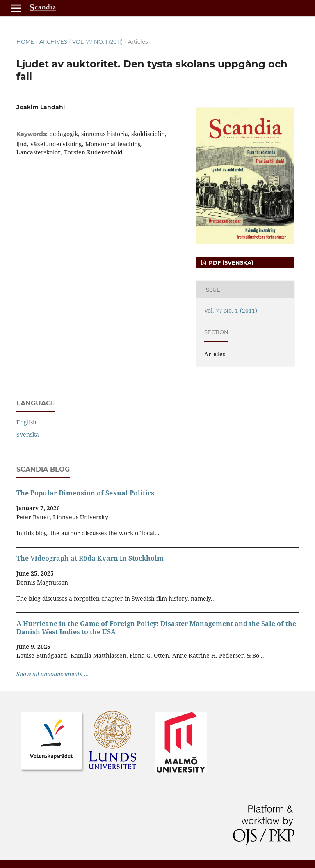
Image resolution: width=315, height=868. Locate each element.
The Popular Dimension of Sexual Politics (85, 493)
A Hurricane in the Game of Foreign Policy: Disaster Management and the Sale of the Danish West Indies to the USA (156, 628)
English (26, 422)
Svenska (28, 434)
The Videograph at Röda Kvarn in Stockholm (90, 558)
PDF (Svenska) (230, 262)
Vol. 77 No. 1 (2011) (97, 41)
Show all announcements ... (53, 674)
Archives (53, 41)
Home (25, 41)
